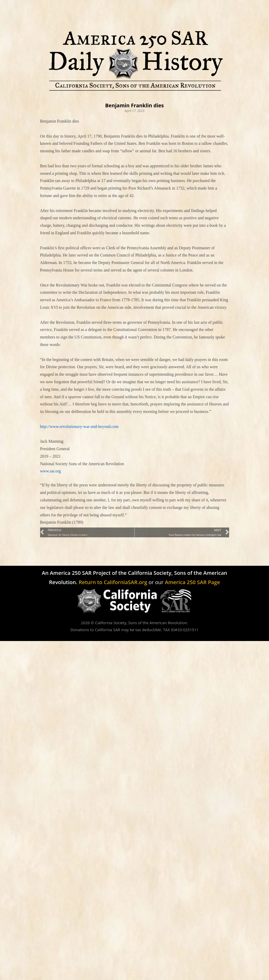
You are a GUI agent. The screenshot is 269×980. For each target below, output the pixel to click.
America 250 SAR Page (192, 582)
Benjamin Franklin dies (134, 105)
